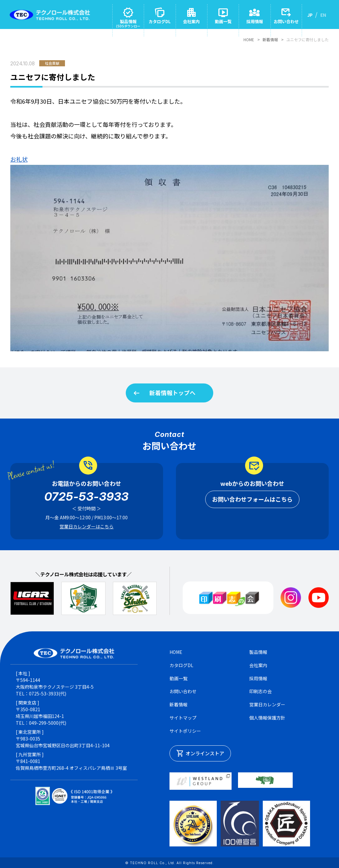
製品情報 (258, 653)
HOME (249, 39)
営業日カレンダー (267, 706)
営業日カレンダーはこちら (87, 528)
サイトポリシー (185, 732)
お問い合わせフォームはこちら (252, 500)
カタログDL (181, 666)
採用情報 (258, 679)
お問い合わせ (183, 693)
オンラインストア (200, 755)
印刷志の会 (261, 693)
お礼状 (19, 159)
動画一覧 (179, 679)
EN (323, 15)
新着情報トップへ (164, 393)
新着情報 (270, 39)
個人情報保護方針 (267, 719)
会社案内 (258, 666)
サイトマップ (183, 719)
